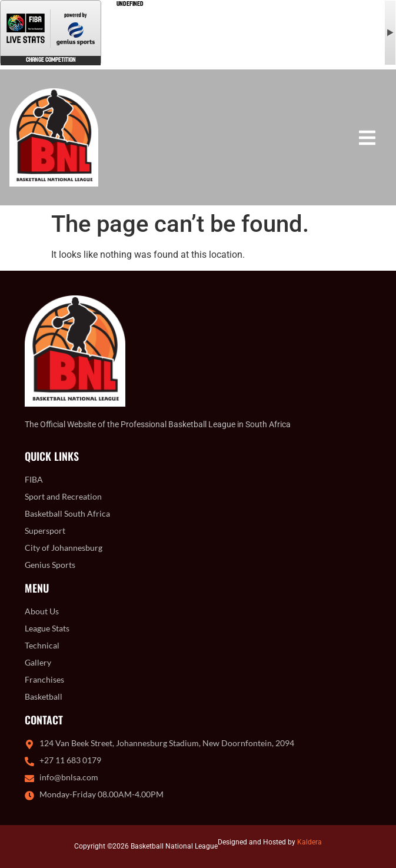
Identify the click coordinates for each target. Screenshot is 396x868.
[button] (367, 137)
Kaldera (310, 842)
